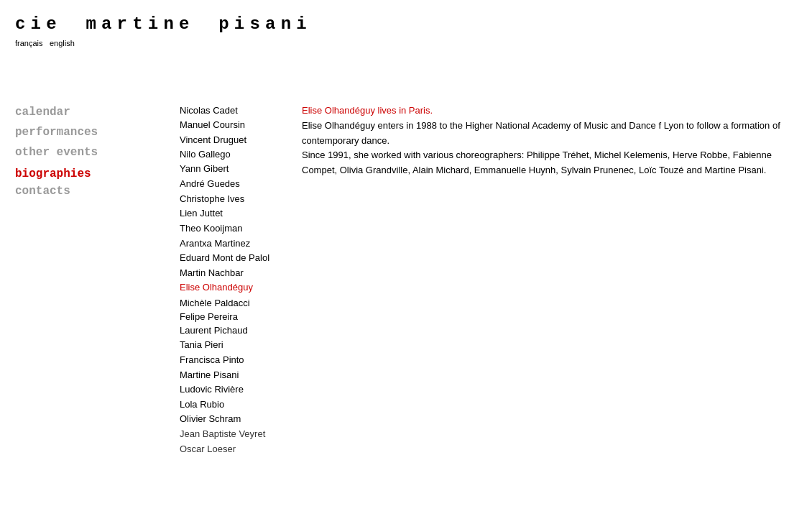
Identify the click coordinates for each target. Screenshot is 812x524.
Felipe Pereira (209, 317)
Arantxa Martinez (215, 243)
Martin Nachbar (212, 273)
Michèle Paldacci (215, 303)
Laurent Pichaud (214, 330)
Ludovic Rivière (212, 389)
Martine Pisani (209, 375)
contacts (43, 191)
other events (56, 152)
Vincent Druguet (213, 140)
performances (56, 132)
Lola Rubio (202, 404)
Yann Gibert (204, 169)
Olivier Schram (210, 419)
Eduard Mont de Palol (225, 258)
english (62, 43)
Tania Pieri (202, 345)
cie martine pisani (163, 24)
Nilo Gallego (205, 154)
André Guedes (210, 184)
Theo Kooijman (211, 228)
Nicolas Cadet (209, 110)
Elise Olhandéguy (216, 287)
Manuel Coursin (212, 125)
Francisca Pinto (212, 360)
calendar (43, 112)
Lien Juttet (201, 213)
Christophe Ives (212, 199)
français (29, 43)
